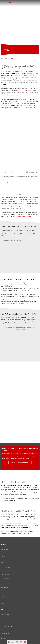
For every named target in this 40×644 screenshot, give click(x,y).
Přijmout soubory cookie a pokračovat (20, 463)
